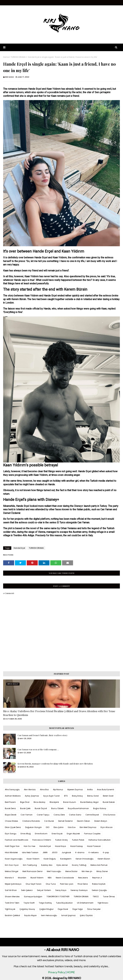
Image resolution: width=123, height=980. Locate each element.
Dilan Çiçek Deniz (13, 827)
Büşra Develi (11, 815)
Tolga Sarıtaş (45, 903)
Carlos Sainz (75, 815)
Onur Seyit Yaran (34, 884)
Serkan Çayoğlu (99, 890)
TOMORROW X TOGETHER (58, 897)
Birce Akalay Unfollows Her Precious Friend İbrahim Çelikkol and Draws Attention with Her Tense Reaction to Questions (59, 713)
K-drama (80, 852)
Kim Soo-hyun (12, 865)
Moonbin (22, 878)
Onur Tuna (51, 884)
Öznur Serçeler (94, 909)
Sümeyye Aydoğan (33, 897)
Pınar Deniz (83, 884)
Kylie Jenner (62, 865)
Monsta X (9, 878)
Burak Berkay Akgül (89, 802)
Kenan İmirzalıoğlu (85, 859)
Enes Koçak (57, 834)
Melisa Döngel (12, 871)
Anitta (90, 790)
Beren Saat (108, 796)
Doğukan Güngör (33, 827)
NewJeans (83, 878)
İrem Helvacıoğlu (49, 915)
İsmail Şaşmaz (68, 915)
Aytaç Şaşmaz (32, 796)
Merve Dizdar (71, 871)
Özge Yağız (78, 909)
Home (6, 57)
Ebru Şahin (59, 827)
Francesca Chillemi (42, 840)
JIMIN (45, 852)
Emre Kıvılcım (41, 834)
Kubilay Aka (47, 865)
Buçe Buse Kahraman (78, 808)
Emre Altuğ (26, 834)
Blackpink (54, 802)
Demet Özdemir (65, 821)
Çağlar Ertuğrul (46, 909)
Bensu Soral (93, 796)
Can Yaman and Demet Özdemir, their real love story (43, 735)
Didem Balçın (101, 821)
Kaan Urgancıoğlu (14, 859)
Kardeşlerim (66, 859)
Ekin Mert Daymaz (88, 827)
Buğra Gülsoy (100, 808)
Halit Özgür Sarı (12, 846)
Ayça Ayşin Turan (52, 796)
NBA (50, 878)
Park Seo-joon (67, 884)
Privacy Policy (57, 972)
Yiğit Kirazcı (103, 903)
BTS (66, 796)
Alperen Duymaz (75, 790)
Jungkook (66, 852)
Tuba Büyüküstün (64, 903)
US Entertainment (85, 903)
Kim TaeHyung (30, 865)
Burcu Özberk (57, 808)
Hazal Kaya (60, 846)
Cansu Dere (59, 815)
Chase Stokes (11, 821)
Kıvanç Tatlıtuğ (79, 865)
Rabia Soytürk (99, 884)
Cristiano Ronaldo (31, 821)
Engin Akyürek (73, 834)
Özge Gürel (63, 909)
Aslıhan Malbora (13, 796)
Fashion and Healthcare (16, 840)
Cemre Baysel (92, 815)
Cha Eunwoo (109, 815)
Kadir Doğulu (50, 859)
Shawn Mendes (12, 897)
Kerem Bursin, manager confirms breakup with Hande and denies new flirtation (55, 764)
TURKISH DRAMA (18, 57)
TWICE (96, 897)
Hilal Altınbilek (11, 852)
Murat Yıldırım (37, 878)
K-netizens (94, 852)
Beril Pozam (10, 802)
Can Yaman (27, 815)
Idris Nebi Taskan (30, 852)
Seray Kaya (61, 890)
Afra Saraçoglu (12, 790)
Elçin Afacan (107, 827)
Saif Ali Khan (11, 890)
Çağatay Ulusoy (27, 909)
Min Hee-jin (87, 871)
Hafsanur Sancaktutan (100, 840)
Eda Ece (72, 827)
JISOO (55, 852)
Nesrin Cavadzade (65, 878)
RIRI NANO (10, 77)
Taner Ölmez (109, 897)
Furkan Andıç (62, 840)
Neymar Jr (97, 878)
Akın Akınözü (30, 790)
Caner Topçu (43, 815)
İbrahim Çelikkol (12, 915)
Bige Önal (25, 802)
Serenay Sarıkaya (79, 890)
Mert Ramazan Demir (33, 871)
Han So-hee (29, 846)
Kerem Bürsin (104, 859)
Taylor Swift (29, 903)
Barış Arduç (77, 796)
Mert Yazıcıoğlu (54, 871)
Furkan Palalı (78, 840)
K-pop (106, 852)
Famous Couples (92, 834)
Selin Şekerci (27, 890)
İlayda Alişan (30, 915)
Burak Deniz (10, 808)
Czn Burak (49, 821)
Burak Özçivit (41, 808)
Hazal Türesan (94, 846)
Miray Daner (102, 871)
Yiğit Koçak (10, 909)
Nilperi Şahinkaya (13, 884)
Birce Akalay (40, 802)
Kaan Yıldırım (33, 859)
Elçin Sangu (11, 834)
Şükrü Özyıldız (86, 915)
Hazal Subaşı (77, 846)
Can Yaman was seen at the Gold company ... (38, 749)
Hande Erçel (19, 548)
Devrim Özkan (83, 821)
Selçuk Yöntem (44, 890)
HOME (71, 972)
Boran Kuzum (70, 802)
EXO (48, 827)
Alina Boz (44, 790)
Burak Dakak (109, 802)
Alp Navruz (58, 790)
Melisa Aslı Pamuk (99, 865)
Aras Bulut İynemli (105, 790)
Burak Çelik (25, 808)
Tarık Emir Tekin (12, 903)
